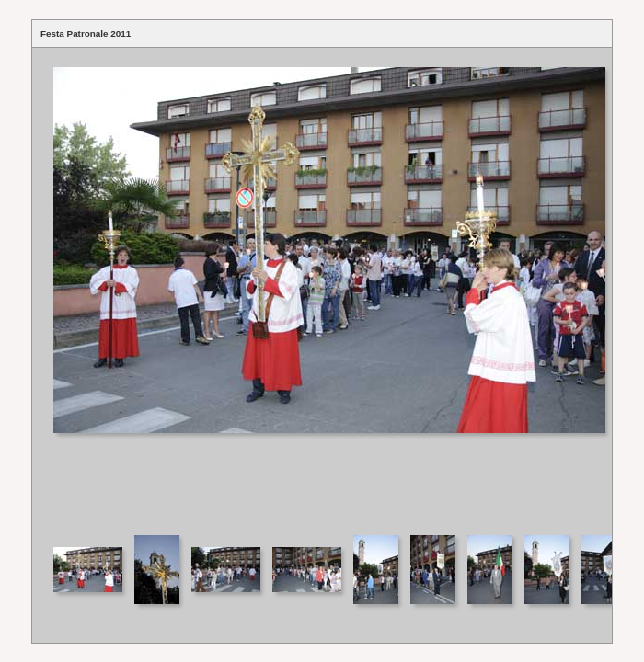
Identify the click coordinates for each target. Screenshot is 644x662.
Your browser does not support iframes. (322, 290)
